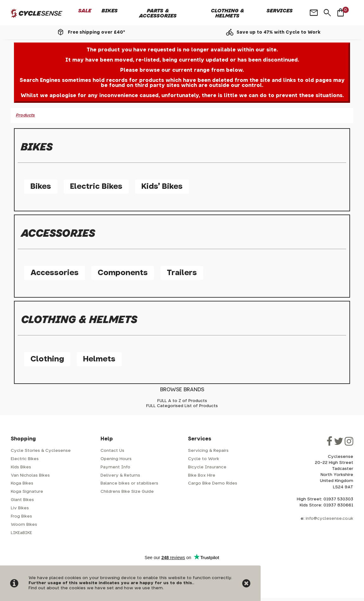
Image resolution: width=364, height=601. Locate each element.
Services (280, 11)
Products (25, 115)
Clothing (47, 359)
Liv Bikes (20, 508)
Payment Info (115, 467)
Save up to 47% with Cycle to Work (279, 32)
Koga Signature (27, 492)
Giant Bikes (22, 500)
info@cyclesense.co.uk (329, 519)
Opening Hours (116, 459)
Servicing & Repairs (208, 451)
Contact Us (112, 451)
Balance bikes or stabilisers (129, 483)
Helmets (99, 359)
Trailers (182, 273)
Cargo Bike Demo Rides (213, 483)
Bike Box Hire (202, 476)
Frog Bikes (21, 516)
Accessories (55, 273)
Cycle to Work (204, 459)
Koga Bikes (22, 483)
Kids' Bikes (162, 187)
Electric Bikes (96, 187)
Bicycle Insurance (207, 467)
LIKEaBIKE (21, 533)
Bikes (110, 11)
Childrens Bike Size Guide (127, 492)
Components (123, 273)
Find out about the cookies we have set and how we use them (96, 588)
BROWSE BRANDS (182, 390)
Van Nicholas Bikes (30, 476)
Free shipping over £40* (96, 32)
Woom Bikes (24, 525)
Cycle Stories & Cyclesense (41, 451)
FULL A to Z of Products (182, 401)
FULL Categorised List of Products (182, 406)
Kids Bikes (21, 467)
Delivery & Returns (120, 476)
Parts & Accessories (158, 13)
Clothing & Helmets (227, 13)
